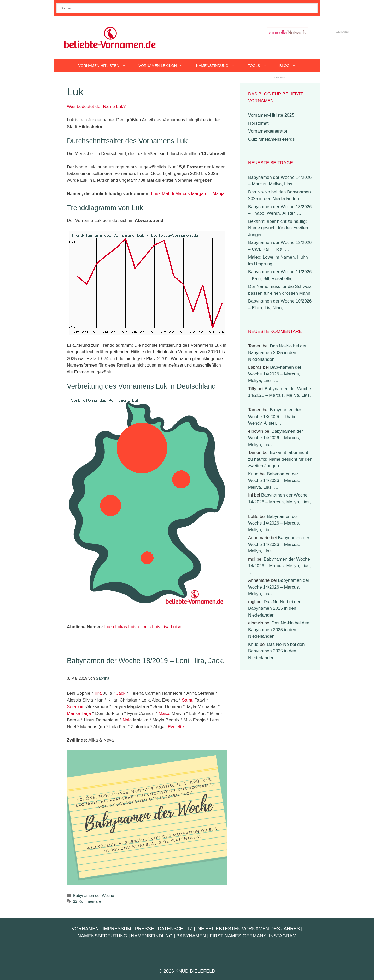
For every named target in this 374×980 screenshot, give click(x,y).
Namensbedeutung (102, 936)
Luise (176, 627)
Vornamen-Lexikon (164, 66)
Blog (291, 66)
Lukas (121, 627)
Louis (146, 627)
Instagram (283, 936)
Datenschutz (175, 929)
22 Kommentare (87, 901)
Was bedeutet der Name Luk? (96, 107)
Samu (188, 700)
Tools (260, 66)
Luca (109, 627)
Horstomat (258, 123)
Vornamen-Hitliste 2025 (271, 115)
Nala (127, 720)
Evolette (176, 727)
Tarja (86, 713)
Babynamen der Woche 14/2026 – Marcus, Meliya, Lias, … (275, 374)
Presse (145, 929)
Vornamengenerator (268, 131)
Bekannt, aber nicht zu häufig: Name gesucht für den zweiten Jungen (278, 228)
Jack (121, 693)
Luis (156, 627)
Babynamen (191, 936)
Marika (74, 713)
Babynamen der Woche (93, 895)
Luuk (156, 194)
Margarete (201, 194)
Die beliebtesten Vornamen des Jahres (248, 929)
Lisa (165, 627)
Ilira (98, 693)
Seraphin (76, 707)
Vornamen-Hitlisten (105, 66)
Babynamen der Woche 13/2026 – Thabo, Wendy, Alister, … (275, 417)
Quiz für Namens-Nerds (271, 139)
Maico (164, 713)
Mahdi (168, 194)
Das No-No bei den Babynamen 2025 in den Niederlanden (278, 353)
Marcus (183, 194)
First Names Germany (238, 936)
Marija (218, 194)
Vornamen (85, 929)
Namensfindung (219, 66)
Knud (253, 474)
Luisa (134, 627)
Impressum (117, 929)
